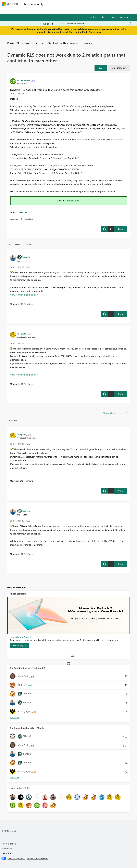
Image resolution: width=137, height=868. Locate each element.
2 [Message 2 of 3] (19, 304)
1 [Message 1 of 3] (19, 219)
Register (93, 17)
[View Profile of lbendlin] (26, 257)
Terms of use (7, 848)
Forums (38, 43)
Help (113, 17)
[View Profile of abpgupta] (22, 334)
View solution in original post (24, 295)
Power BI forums (18, 43)
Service (88, 43)
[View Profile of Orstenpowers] (24, 80)
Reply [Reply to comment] (121, 314)
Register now (95, 32)
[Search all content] (99, 24)
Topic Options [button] (118, 68)
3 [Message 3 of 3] (19, 384)
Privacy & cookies (9, 844)
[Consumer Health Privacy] (38, 858)
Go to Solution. (72, 201)
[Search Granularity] (52, 24)
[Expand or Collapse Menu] (4, 11)
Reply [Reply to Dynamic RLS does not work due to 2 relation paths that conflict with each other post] (121, 229)
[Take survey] (19, 645)
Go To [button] (123, 17)
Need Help (23, 212)
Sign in (104, 17)
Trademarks (6, 853)
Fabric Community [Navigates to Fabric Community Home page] (33, 4)
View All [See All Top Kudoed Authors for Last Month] (14, 778)
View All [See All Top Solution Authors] (14, 718)
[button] (101, 68)
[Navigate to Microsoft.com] (10, 4)
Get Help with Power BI (63, 43)
